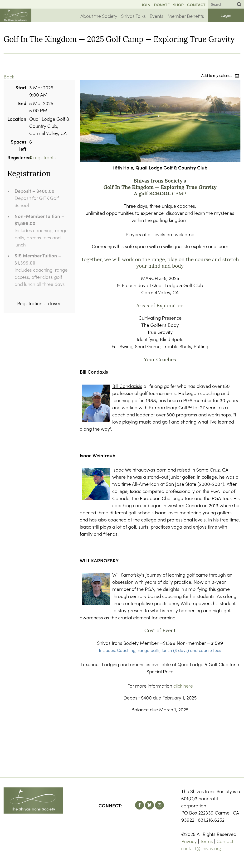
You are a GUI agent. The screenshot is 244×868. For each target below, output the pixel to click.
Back (9, 76)
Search (239, 5)
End (22, 103)
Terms (206, 841)
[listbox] (221, 76)
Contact (196, 5)
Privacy (189, 841)
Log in (226, 15)
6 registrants (42, 157)
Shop (178, 5)
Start (21, 87)
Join (146, 5)
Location (17, 119)
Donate (162, 5)
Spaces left (19, 145)
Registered (17, 157)
